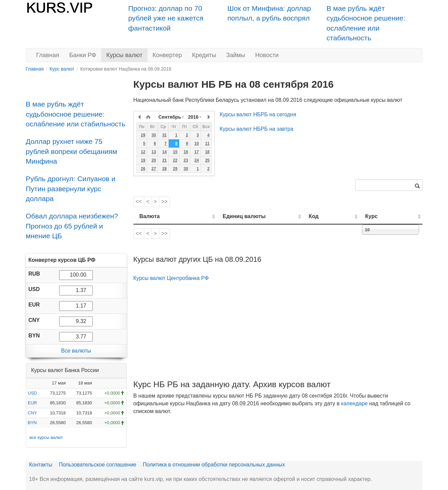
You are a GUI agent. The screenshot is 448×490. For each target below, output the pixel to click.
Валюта (150, 216)
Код (333, 216)
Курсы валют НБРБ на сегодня (258, 114)
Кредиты (204, 55)
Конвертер (167, 55)
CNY (32, 413)
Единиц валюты (231, 216)
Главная (48, 55)
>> (165, 201)
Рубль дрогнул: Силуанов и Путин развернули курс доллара (71, 189)
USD (32, 393)
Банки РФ (83, 55)
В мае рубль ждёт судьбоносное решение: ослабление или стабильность (76, 114)
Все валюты (76, 351)
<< (139, 201)
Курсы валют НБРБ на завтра (257, 129)
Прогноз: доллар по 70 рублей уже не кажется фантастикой (166, 18)
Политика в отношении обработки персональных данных (214, 465)
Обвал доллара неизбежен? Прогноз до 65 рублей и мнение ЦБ (72, 226)
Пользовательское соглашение (97, 465)
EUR (32, 403)
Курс (382, 216)
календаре (354, 403)
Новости (267, 55)
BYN (32, 423)
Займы (236, 55)
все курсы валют (46, 437)
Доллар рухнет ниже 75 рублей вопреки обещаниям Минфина (72, 151)
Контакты (41, 465)
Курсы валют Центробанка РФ (171, 278)
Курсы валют (124, 55)
